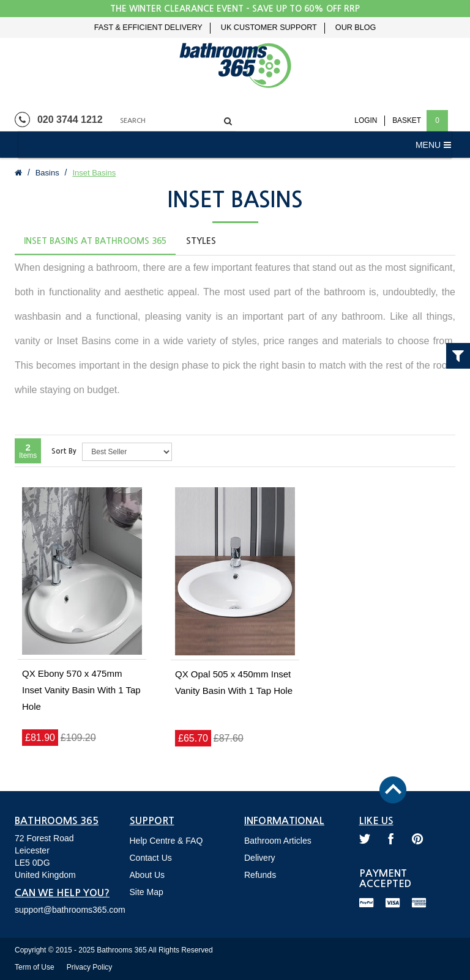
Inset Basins (94, 173)
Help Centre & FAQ (166, 841)
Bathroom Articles (278, 841)
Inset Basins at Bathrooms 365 (95, 241)
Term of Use (35, 967)
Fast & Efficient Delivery (148, 28)
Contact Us (151, 858)
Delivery (260, 858)
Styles (201, 241)
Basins (47, 173)
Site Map (147, 892)
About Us (147, 875)
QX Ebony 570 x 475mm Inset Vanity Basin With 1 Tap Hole (81, 690)
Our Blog (356, 28)
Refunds (260, 875)
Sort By (64, 451)
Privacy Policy (90, 967)
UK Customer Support (269, 28)
